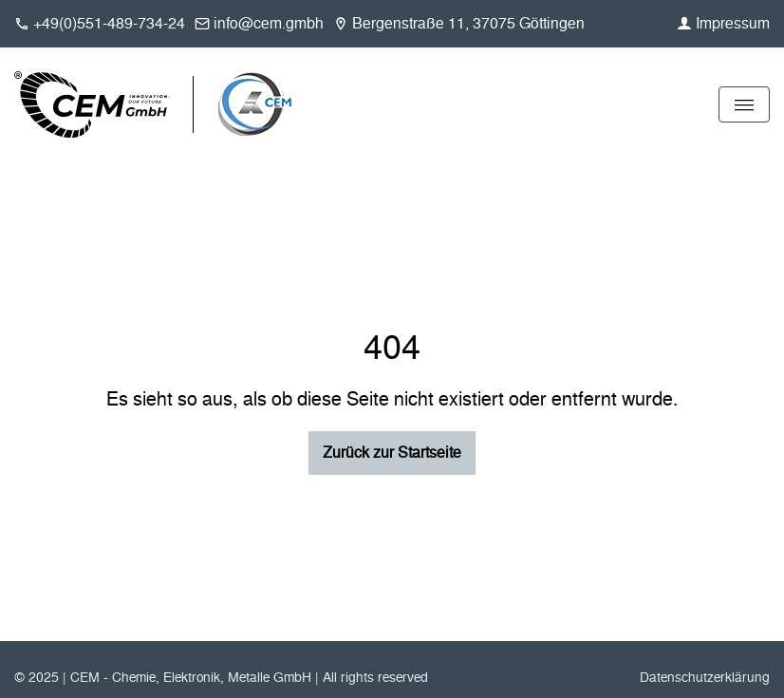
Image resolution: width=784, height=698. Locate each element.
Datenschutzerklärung (705, 677)
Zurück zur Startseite (392, 453)
